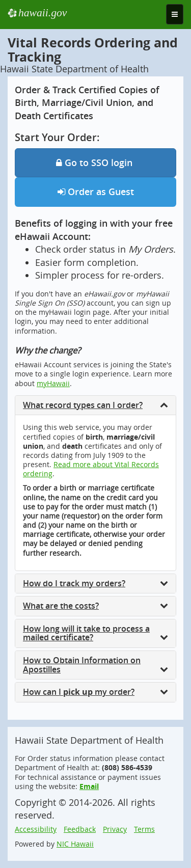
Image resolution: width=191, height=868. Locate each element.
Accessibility (36, 829)
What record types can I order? (95, 405)
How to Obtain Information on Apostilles (95, 665)
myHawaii (53, 383)
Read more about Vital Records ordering (91, 469)
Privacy (115, 829)
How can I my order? (95, 692)
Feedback (80, 829)
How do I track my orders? (95, 583)
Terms (144, 829)
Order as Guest (96, 192)
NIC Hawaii (75, 844)
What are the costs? (95, 606)
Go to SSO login (95, 162)
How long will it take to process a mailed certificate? (95, 633)
